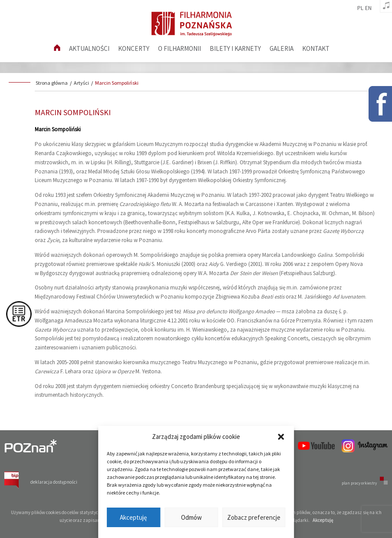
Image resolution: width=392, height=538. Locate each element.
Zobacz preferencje (254, 517)
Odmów (191, 517)
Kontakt (316, 48)
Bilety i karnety (235, 48)
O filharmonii (180, 48)
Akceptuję (133, 517)
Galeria (282, 48)
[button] (281, 437)
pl (360, 8)
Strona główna (52, 83)
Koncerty (134, 48)
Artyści (81, 83)
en (368, 8)
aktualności (89, 48)
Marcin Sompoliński (117, 83)
